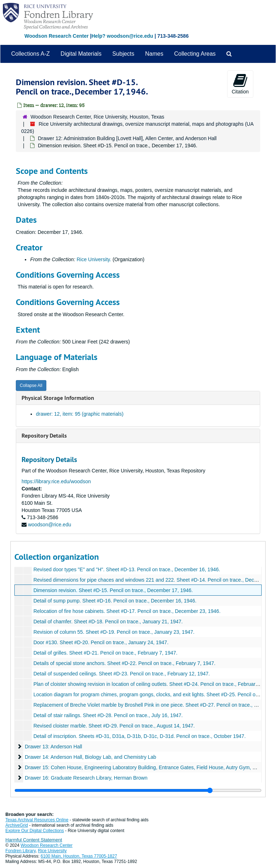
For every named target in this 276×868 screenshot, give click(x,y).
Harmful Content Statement (34, 840)
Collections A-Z (31, 54)
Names (154, 54)
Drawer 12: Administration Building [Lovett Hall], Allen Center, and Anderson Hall (127, 138)
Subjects (123, 54)
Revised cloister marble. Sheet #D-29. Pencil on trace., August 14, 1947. (114, 726)
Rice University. (94, 259)
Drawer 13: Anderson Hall (54, 747)
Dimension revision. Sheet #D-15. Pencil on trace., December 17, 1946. (113, 590)
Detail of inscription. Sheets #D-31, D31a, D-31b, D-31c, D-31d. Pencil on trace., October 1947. (140, 736)
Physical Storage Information (58, 398)
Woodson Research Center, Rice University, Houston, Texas (97, 117)
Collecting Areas (195, 54)
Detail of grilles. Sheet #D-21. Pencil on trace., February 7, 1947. (105, 653)
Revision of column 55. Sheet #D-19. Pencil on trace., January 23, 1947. (114, 632)
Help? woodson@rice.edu (122, 36)
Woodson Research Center (57, 36)
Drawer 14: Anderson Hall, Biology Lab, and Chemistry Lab (91, 757)
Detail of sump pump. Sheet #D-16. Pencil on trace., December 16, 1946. (115, 601)
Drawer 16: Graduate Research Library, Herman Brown (86, 778)
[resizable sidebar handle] (138, 790)
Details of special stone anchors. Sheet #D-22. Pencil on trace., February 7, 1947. (125, 663)
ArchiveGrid (17, 825)
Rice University (52, 851)
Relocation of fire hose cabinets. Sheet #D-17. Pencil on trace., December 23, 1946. (127, 611)
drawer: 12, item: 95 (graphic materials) (80, 414)
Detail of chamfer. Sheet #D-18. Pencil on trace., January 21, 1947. (108, 622)
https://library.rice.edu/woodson (56, 481)
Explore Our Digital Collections (35, 831)
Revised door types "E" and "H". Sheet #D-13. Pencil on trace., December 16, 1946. (127, 569)
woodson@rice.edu (50, 525)
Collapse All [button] (31, 385)
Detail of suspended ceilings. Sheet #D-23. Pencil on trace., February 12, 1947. (122, 674)
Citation (240, 84)
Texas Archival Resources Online (37, 820)
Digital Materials (81, 54)
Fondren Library (20, 851)
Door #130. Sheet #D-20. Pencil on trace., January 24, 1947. (101, 642)
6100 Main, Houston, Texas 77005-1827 (79, 856)
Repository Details (44, 436)
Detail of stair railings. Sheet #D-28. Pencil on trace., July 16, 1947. (108, 715)
